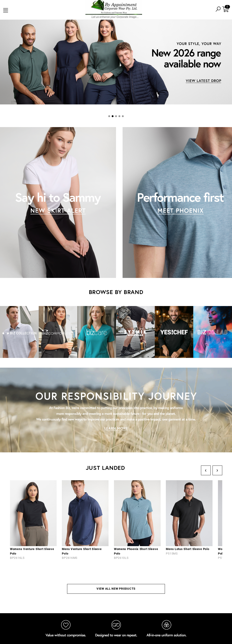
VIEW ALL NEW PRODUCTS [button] (116, 589)
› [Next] (217, 470)
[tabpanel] (116, 63)
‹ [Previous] (206, 470)
